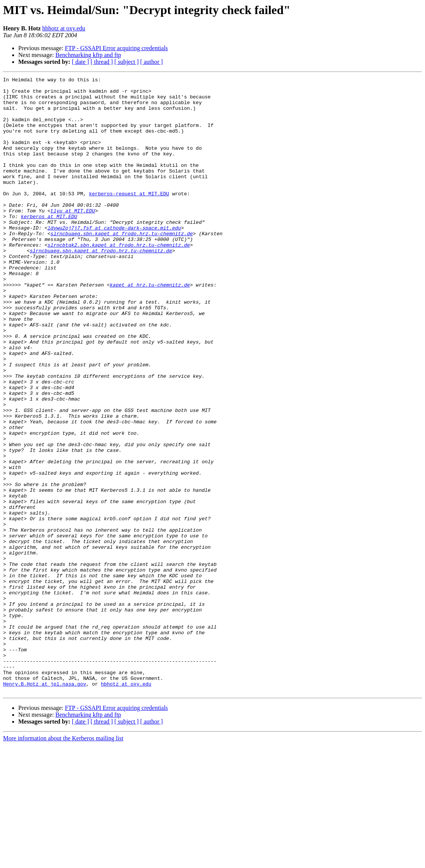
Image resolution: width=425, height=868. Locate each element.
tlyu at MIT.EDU (73, 238)
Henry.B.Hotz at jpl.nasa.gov (44, 806)
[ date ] (80, 62)
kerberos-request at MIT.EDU (129, 217)
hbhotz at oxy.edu (64, 28)
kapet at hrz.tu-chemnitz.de (150, 327)
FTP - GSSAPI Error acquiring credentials (117, 48)
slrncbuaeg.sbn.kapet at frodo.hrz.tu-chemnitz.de (122, 265)
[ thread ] (102, 62)
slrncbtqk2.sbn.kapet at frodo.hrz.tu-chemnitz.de (119, 279)
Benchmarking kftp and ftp (88, 55)
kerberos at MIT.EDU (49, 245)
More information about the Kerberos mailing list (63, 861)
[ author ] (152, 62)
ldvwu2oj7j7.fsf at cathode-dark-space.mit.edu (114, 258)
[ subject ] (127, 62)
